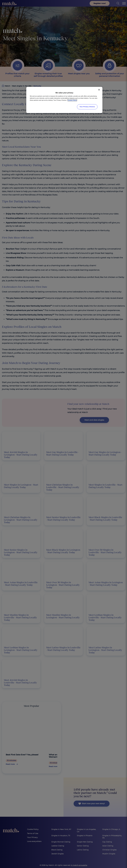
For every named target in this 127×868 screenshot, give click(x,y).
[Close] (99, 90)
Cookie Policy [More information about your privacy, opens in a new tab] (72, 100)
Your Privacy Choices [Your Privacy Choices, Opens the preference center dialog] (87, 107)
